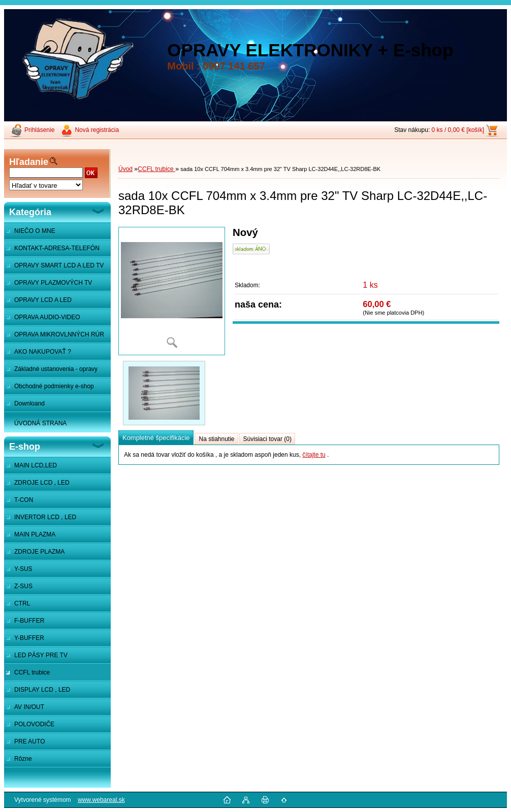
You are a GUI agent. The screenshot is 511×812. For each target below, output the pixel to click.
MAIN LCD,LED (36, 465)
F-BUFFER (29, 621)
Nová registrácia (97, 130)
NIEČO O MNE (35, 231)
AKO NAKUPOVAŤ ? (43, 352)
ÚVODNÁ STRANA (40, 423)
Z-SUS (23, 586)
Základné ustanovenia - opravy (56, 369)
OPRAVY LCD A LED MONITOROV (38, 302)
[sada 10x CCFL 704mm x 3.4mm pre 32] (172, 291)
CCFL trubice (32, 672)
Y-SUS (23, 569)
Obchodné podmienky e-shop (54, 386)
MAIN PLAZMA (35, 534)
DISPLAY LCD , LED (42, 690)
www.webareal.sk (101, 800)
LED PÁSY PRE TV (41, 655)
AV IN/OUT (29, 707)
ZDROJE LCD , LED (42, 483)
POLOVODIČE (34, 724)
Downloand (29, 403)
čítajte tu (314, 455)
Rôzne (23, 759)
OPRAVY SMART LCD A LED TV (59, 265)
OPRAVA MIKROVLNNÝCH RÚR (59, 334)
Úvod (125, 169)
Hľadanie (29, 162)
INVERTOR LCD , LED (45, 517)
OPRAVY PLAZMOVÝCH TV (53, 283)
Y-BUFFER (29, 638)
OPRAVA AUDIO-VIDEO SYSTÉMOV (42, 320)
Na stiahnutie (216, 439)
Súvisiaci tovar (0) (267, 439)
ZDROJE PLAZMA (39, 552)
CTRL (22, 603)
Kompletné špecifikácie (156, 438)
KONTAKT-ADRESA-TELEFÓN (57, 248)
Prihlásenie (39, 130)
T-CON (24, 500)
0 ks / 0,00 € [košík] (458, 130)
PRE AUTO (29, 741)
